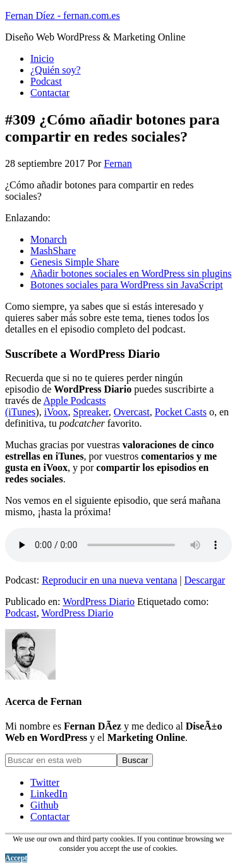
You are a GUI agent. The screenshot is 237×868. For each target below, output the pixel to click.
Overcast (132, 412)
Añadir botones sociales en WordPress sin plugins (131, 273)
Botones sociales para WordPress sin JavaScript (127, 285)
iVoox (56, 412)
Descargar (205, 580)
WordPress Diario (99, 602)
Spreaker (91, 412)
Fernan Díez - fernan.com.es (63, 15)
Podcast (21, 613)
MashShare (53, 251)
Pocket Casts (181, 412)
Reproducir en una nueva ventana (109, 580)
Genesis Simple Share (75, 262)
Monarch (49, 239)
